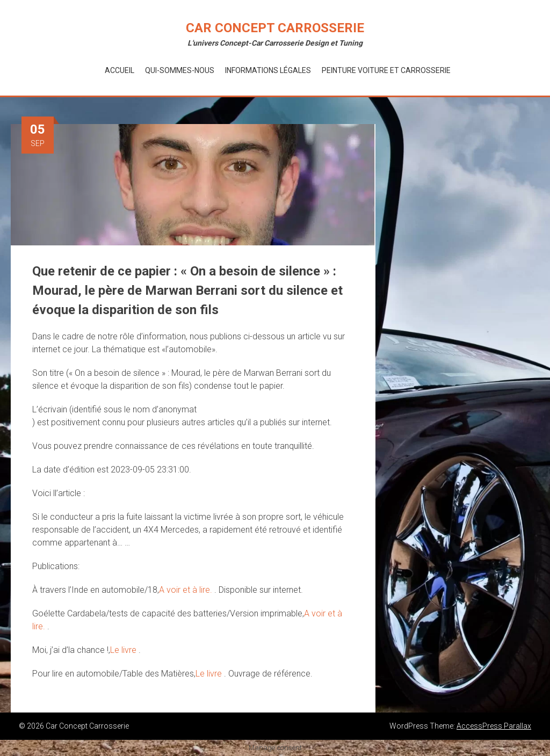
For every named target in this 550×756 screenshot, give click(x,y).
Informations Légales (268, 70)
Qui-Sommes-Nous (180, 70)
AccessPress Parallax (494, 726)
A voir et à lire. (187, 590)
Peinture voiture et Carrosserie (386, 70)
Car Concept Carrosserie (275, 28)
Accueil (120, 70)
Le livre (124, 650)
